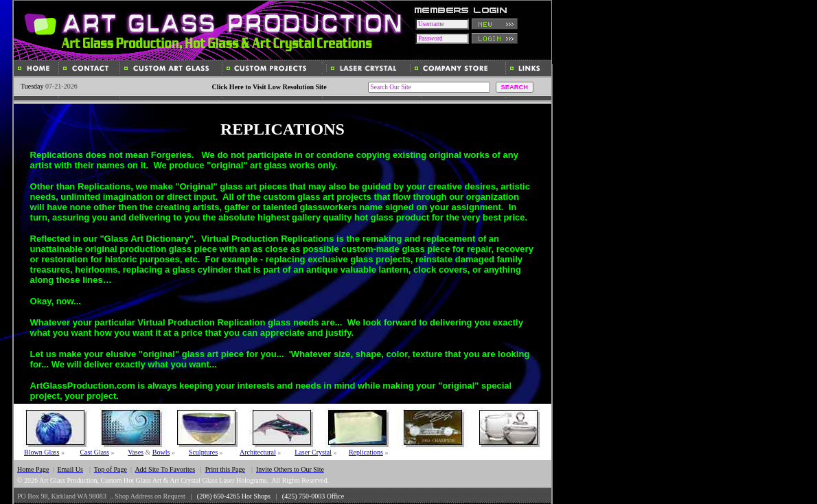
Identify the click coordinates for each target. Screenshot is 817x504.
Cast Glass (94, 452)
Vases (136, 452)
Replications (366, 452)
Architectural (258, 452)
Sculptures (203, 452)
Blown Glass (42, 452)
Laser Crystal (313, 452)
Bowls (161, 452)
